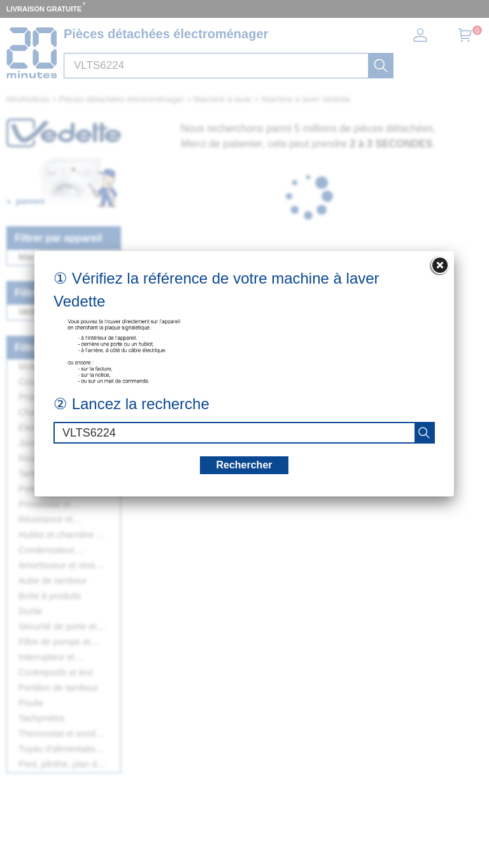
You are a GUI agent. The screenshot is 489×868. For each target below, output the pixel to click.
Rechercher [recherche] (244, 465)
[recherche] (424, 433)
